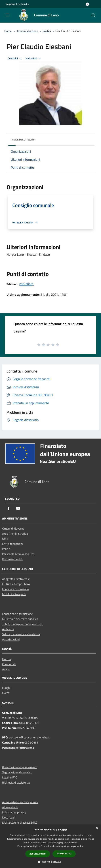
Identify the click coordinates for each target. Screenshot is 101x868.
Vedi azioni (34, 59)
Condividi (15, 59)
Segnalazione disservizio (17, 772)
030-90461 (27, 284)
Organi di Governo (13, 528)
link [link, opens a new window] (82, 846)
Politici (47, 31)
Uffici (5, 539)
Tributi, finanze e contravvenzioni (23, 624)
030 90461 (31, 742)
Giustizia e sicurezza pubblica (20, 619)
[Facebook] (9, 509)
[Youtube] (18, 509)
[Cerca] (93, 15)
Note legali (9, 817)
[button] (50, 862)
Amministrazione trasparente (20, 802)
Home (8, 31)
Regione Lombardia (17, 4)
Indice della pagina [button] (23, 139)
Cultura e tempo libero (16, 584)
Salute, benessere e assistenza (21, 634)
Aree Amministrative (15, 534)
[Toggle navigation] (7, 15)
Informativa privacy (14, 812)
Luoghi (6, 688)
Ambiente (8, 629)
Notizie (7, 659)
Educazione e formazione (17, 614)
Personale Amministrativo (18, 554)
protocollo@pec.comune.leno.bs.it (29, 737)
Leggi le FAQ (10, 777)
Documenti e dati (13, 559)
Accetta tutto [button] (38, 854)
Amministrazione (27, 31)
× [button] (97, 828)
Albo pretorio (10, 807)
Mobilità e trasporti (14, 594)
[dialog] (50, 846)
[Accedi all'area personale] (87, 4)
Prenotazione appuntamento (20, 767)
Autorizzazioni (11, 639)
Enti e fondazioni (12, 544)
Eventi (6, 693)
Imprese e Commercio (15, 589)
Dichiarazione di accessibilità (20, 823)
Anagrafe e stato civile (16, 579)
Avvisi (6, 669)
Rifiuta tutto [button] (64, 854)
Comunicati (9, 664)
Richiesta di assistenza (16, 782)
